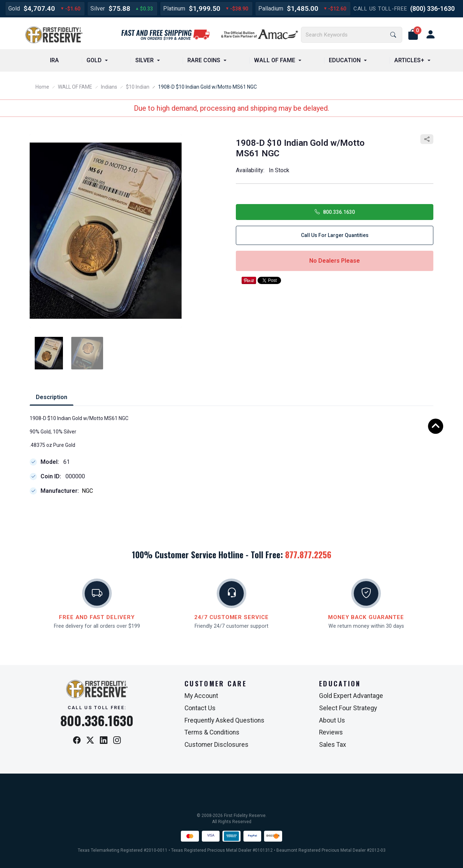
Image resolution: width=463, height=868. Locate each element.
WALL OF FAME (75, 87)
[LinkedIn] (104, 741)
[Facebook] (77, 741)
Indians (109, 87)
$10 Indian (138, 87)
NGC (87, 491)
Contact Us (200, 708)
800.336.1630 (335, 212)
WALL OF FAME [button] (275, 60)
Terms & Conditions (212, 732)
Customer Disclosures (216, 745)
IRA (54, 60)
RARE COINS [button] (204, 60)
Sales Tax (333, 745)
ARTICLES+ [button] (409, 60)
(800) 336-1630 (432, 9)
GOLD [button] (94, 60)
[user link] (430, 35)
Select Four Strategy (348, 708)
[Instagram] (117, 741)
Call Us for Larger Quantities (335, 235)
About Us (332, 720)
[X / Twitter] (90, 741)
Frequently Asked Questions (224, 720)
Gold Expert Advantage (351, 696)
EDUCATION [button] (345, 60)
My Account (201, 696)
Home (42, 87)
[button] (413, 35)
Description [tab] (52, 397)
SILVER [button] (145, 60)
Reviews (331, 732)
